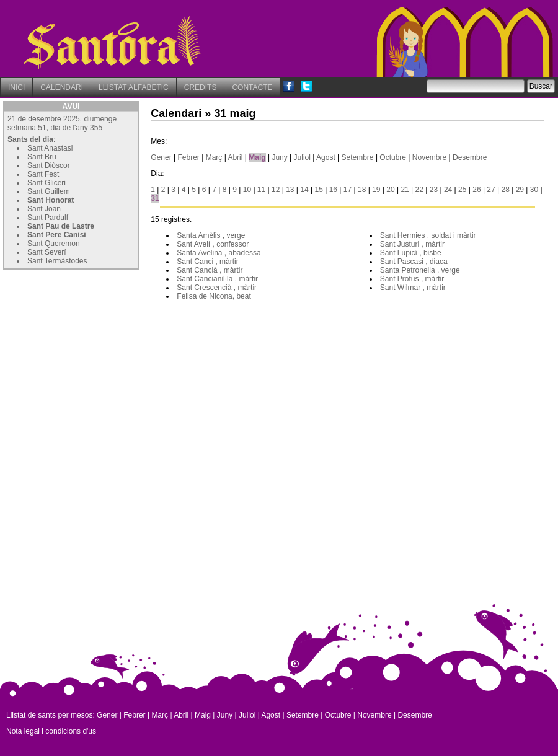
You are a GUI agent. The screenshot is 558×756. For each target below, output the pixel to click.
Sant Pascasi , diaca (414, 262)
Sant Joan (44, 209)
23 (434, 190)
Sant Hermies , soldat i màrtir (428, 235)
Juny (279, 157)
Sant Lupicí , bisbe (411, 253)
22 (419, 190)
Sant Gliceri (46, 183)
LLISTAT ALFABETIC (134, 87)
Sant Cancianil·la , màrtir (217, 279)
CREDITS (201, 87)
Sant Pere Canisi (57, 235)
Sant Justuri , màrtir (412, 244)
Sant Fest (43, 174)
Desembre (470, 157)
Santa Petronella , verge (420, 270)
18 (362, 190)
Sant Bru (42, 157)
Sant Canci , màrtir (207, 262)
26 (476, 190)
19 (376, 190)
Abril (235, 157)
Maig (257, 157)
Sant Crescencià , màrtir (217, 288)
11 (261, 190)
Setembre (358, 157)
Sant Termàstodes (57, 261)
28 (506, 190)
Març (214, 157)
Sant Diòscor (49, 165)
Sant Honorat (51, 200)
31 (155, 198)
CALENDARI (62, 87)
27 (491, 190)
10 (247, 190)
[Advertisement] (96, 350)
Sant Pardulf (48, 218)
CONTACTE (252, 87)
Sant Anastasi (50, 148)
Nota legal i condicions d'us (51, 731)
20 (390, 190)
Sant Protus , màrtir (412, 279)
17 (348, 190)
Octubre (393, 157)
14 (304, 190)
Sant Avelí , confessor (213, 244)
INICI (16, 87)
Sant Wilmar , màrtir (413, 288)
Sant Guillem (49, 191)
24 (448, 190)
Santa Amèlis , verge (211, 235)
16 (333, 190)
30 (534, 190)
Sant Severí (47, 252)
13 (290, 190)
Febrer (189, 157)
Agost (326, 157)
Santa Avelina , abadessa (219, 253)
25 (462, 190)
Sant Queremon (54, 244)
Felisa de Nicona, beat (214, 296)
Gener (161, 157)
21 (405, 190)
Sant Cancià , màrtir (210, 270)
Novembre (429, 157)
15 (318, 190)
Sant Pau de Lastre (61, 226)
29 (520, 190)
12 (276, 190)
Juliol (302, 157)
